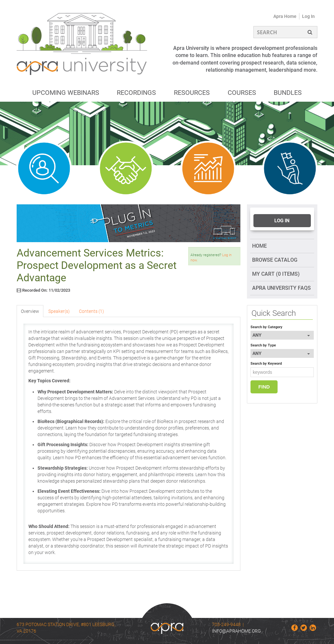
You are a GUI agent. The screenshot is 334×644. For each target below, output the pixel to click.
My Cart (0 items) (276, 274)
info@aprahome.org (236, 631)
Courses (242, 93)
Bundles (288, 93)
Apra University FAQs (281, 288)
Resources (192, 93)
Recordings (136, 93)
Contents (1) (91, 311)
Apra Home (285, 16)
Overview (30, 311)
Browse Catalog (275, 260)
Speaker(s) (59, 311)
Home (259, 246)
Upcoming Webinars (66, 93)
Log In (308, 16)
